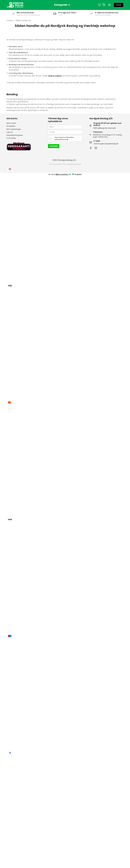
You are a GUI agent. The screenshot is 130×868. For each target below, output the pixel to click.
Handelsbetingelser (15, 135)
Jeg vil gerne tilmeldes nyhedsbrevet (64, 138)
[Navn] (65, 127)
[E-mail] (65, 132)
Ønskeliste (11, 126)
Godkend (54, 146)
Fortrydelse (11, 138)
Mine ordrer (11, 123)
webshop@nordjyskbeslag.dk (106, 144)
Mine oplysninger (14, 129)
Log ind (10, 132)
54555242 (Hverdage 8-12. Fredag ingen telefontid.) (107, 136)
